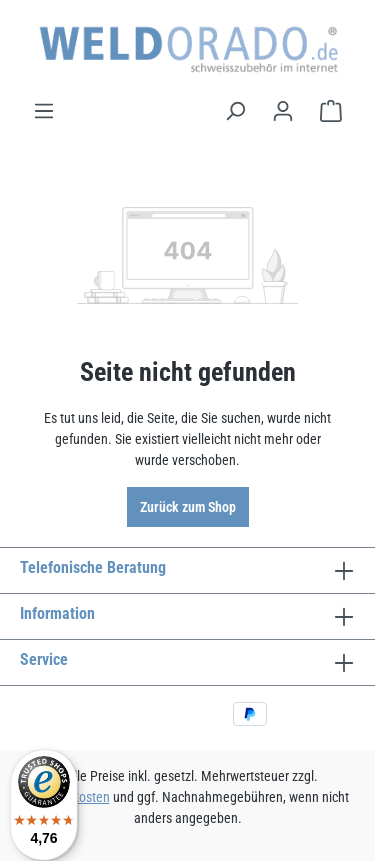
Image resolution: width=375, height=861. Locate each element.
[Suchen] (235, 111)
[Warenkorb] (331, 111)
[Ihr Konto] (283, 111)
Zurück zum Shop (188, 507)
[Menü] (44, 111)
